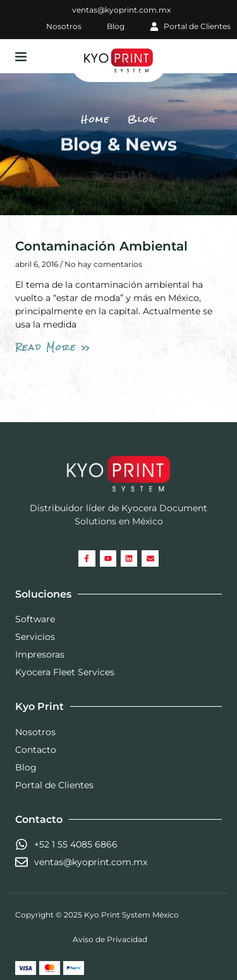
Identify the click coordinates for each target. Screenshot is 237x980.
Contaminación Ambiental (101, 246)
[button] (21, 56)
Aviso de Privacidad (110, 939)
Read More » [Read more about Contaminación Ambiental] (53, 347)
